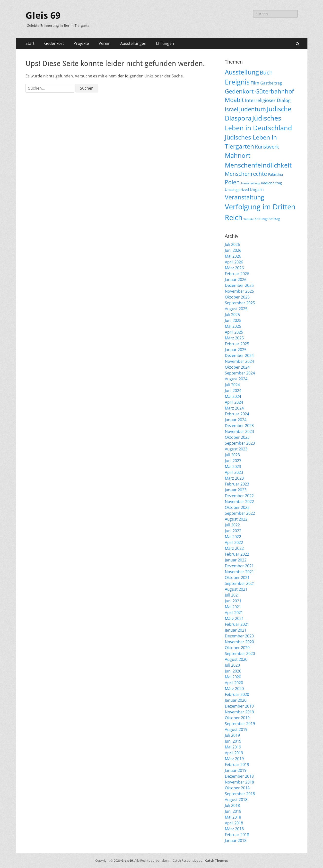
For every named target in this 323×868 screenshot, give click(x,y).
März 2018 (234, 829)
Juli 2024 (232, 385)
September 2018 (240, 794)
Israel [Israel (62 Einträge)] (231, 109)
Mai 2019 (233, 747)
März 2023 (234, 478)
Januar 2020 (236, 700)
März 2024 (234, 408)
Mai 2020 (233, 677)
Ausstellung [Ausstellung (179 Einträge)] (242, 72)
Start (30, 43)
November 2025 (239, 291)
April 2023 (234, 472)
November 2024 (239, 361)
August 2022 (236, 519)
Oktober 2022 (237, 507)
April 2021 (234, 613)
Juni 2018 (233, 811)
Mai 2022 (233, 537)
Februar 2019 (237, 765)
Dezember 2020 (239, 636)
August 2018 (236, 800)
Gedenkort (54, 43)
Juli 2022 (232, 525)
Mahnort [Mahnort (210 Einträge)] (238, 155)
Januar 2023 (236, 490)
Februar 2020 (237, 694)
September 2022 (240, 513)
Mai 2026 (233, 256)
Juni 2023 (233, 461)
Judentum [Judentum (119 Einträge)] (253, 109)
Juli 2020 (232, 665)
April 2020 (234, 683)
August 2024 (236, 379)
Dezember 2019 (239, 706)
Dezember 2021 (239, 566)
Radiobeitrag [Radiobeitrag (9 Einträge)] (271, 183)
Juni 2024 (233, 391)
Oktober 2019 (237, 718)
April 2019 (234, 753)
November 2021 (239, 572)
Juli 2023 (232, 455)
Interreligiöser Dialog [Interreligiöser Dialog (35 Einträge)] (268, 100)
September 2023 (240, 443)
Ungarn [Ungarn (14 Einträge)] (257, 189)
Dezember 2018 (239, 776)
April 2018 (234, 823)
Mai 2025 (233, 326)
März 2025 (234, 338)
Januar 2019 (236, 770)
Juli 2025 (232, 315)
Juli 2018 (232, 805)
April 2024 (234, 402)
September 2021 (240, 583)
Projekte (81, 43)
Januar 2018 (236, 840)
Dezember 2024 (239, 355)
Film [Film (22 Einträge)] (255, 83)
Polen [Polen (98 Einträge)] (232, 182)
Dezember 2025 (239, 285)
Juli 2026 (232, 244)
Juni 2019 (233, 741)
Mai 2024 (233, 396)
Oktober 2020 (237, 648)
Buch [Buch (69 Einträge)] (266, 72)
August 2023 (236, 449)
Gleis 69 (43, 16)
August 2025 (236, 309)
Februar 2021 (237, 624)
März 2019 (234, 759)
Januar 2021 (236, 630)
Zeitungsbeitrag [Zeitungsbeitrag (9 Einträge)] (267, 219)
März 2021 (234, 618)
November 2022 (239, 502)
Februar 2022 (237, 554)
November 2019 (239, 712)
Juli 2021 (232, 595)
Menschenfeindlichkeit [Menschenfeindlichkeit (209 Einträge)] (258, 165)
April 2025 (234, 332)
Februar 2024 (237, 414)
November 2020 (239, 642)
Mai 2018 (233, 817)
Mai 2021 (233, 607)
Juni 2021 (233, 601)
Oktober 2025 (237, 297)
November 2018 (239, 782)
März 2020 (234, 689)
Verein (105, 43)
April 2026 (234, 262)
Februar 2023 (237, 484)
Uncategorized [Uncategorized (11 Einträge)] (237, 189)
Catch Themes (216, 860)
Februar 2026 (237, 274)
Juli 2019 (232, 735)
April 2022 (234, 542)
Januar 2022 (236, 560)
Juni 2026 (233, 250)
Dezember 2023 (239, 426)
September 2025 (240, 303)
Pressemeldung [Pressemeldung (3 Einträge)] (250, 183)
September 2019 (240, 724)
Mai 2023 (233, 467)
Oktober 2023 (237, 437)
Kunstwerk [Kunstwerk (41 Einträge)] (267, 147)
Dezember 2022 (239, 496)
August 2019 (236, 729)
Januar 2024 (236, 420)
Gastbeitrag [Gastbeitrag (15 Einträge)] (271, 83)
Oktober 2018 (237, 788)
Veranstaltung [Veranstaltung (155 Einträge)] (244, 197)
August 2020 (236, 659)
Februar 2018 (237, 835)
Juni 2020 (233, 671)
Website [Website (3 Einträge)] (249, 219)
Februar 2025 (237, 344)
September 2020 (240, 653)
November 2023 (239, 431)
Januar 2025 (236, 350)
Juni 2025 (233, 320)
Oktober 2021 (237, 578)
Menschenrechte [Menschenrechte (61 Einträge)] (246, 174)
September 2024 (240, 373)
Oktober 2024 (237, 367)
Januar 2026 (236, 280)
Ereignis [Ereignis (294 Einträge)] (237, 82)
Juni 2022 (233, 531)
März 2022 (234, 548)
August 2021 (236, 589)
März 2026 (234, 268)
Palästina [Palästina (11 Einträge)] (275, 174)
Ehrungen (165, 43)
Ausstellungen (133, 43)
